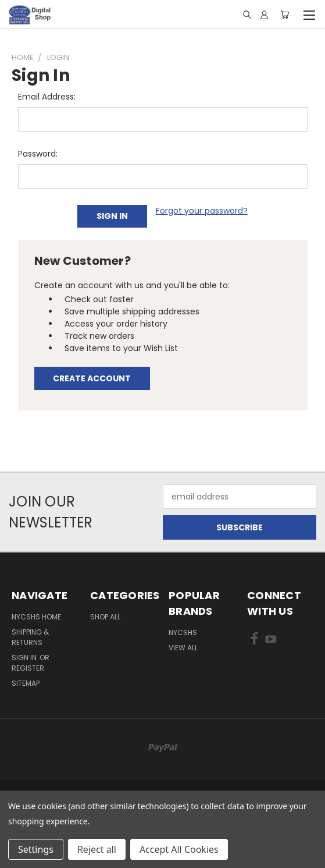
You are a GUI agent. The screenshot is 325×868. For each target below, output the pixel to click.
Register (28, 668)
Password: (38, 154)
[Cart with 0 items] (285, 15)
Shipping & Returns (30, 637)
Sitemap (26, 683)
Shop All (105, 617)
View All (183, 648)
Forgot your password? (202, 211)
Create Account (92, 378)
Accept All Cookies (179, 849)
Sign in (25, 658)
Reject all (97, 849)
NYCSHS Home (36, 617)
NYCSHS (183, 633)
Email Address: (47, 97)
